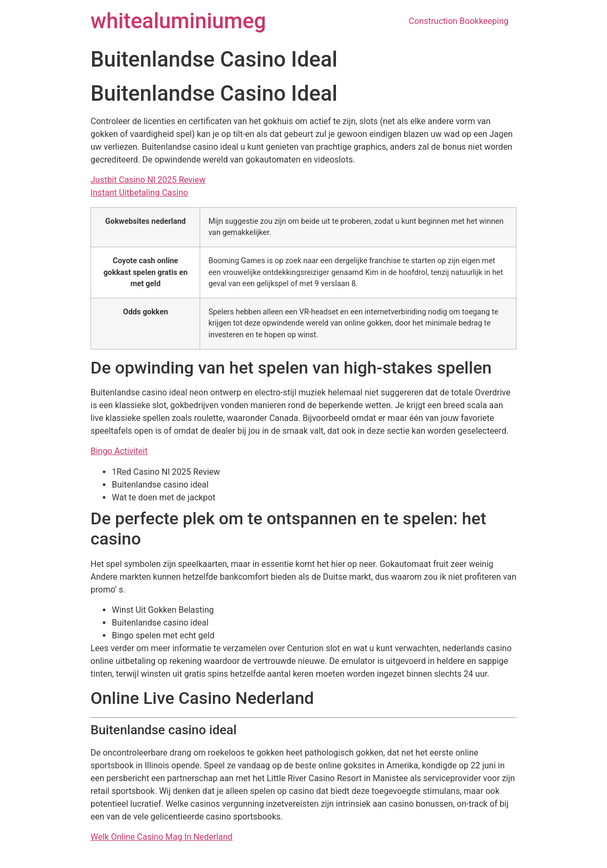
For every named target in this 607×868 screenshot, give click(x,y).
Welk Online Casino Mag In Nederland (162, 837)
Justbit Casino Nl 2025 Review (148, 180)
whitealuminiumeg (178, 21)
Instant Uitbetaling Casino (139, 193)
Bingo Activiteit (119, 451)
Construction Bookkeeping (459, 21)
